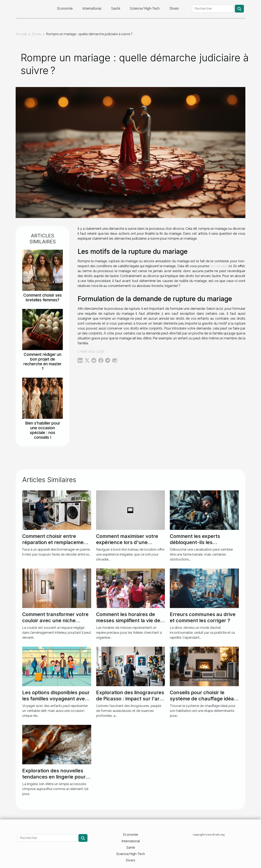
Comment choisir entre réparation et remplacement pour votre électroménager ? (56, 542)
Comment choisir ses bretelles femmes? (43, 298)
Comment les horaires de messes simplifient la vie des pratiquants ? (129, 621)
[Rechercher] (213, 9)
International (92, 9)
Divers (174, 9)
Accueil (21, 34)
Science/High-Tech (145, 9)
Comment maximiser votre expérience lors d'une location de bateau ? (127, 542)
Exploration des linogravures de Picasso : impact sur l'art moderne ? (130, 699)
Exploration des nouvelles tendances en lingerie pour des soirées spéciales (54, 777)
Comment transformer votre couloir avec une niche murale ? (55, 621)
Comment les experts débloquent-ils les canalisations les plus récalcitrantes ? (195, 545)
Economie (65, 9)
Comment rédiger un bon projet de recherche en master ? (43, 361)
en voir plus (219, 266)
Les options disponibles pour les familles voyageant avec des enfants (56, 699)
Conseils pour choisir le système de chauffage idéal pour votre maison (202, 699)
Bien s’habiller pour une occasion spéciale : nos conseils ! (43, 430)
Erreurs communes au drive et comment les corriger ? (203, 617)
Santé (116, 9)
